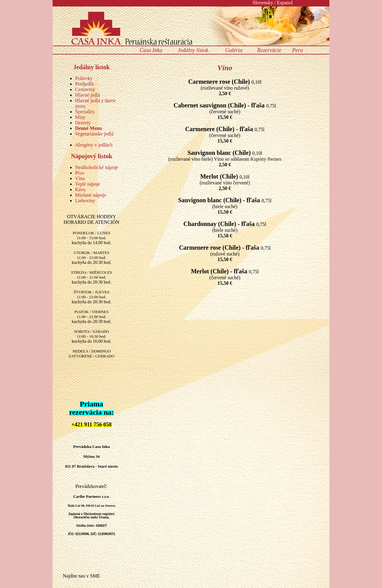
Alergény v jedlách (94, 145)
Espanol (285, 3)
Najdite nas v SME (81, 576)
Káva (80, 189)
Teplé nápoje (88, 184)
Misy (80, 117)
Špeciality (85, 112)
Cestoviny (85, 89)
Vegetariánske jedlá (94, 134)
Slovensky (263, 3)
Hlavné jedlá (88, 95)
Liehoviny (85, 201)
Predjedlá (84, 84)
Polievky (84, 78)
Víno (80, 178)
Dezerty (83, 123)
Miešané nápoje (91, 195)
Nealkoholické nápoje (97, 167)
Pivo (80, 173)
